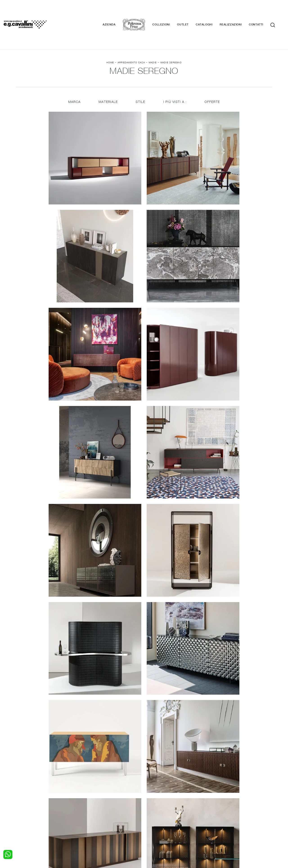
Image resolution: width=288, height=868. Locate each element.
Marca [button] (74, 77)
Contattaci (219, 811)
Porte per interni (159, 806)
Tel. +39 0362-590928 (163, 834)
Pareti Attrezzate (95, 811)
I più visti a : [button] (175, 77)
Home (110, 36)
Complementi (157, 815)
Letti (22, 806)
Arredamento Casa (131, 36)
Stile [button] (140, 77)
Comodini (25, 819)
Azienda (116, 11)
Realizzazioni (237, 11)
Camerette (26, 811)
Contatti (263, 11)
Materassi (154, 819)
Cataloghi (211, 11)
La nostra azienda (224, 806)
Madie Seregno (171, 36)
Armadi (24, 815)
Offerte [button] (213, 77)
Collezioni (168, 11)
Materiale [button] (108, 77)
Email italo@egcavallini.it (232, 834)
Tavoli (87, 815)
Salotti (87, 806)
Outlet (190, 11)
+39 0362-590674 (197, 834)
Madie (153, 36)
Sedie (87, 819)
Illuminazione (156, 811)
